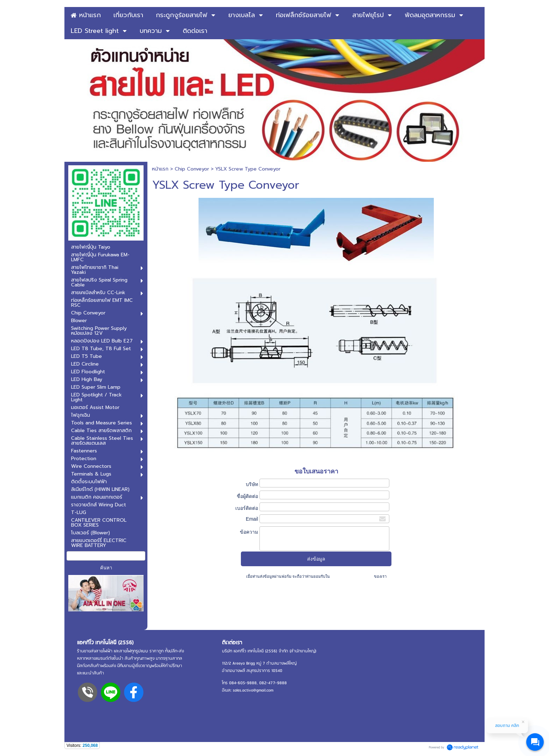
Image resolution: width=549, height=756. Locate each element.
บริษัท (252, 484)
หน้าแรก (160, 169)
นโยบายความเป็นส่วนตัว (352, 576)
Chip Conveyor (192, 169)
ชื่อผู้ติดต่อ (247, 496)
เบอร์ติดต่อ (247, 508)
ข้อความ (249, 532)
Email (252, 519)
